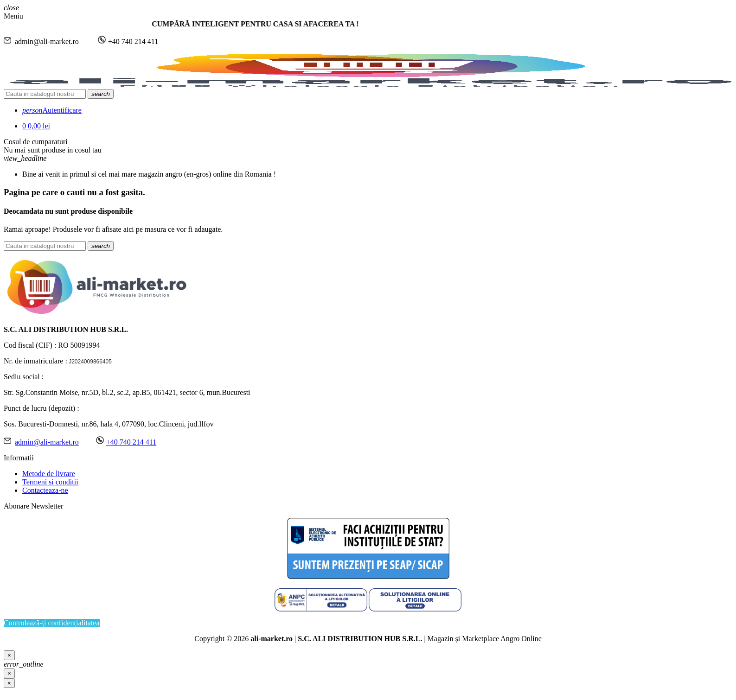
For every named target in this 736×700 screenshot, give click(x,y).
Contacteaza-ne (45, 490)
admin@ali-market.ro (47, 442)
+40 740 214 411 (131, 442)
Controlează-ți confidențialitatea (52, 623)
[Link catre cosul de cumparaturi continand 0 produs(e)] (36, 126)
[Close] (9, 655)
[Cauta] (45, 94)
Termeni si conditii (50, 482)
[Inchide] (9, 683)
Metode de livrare (49, 474)
